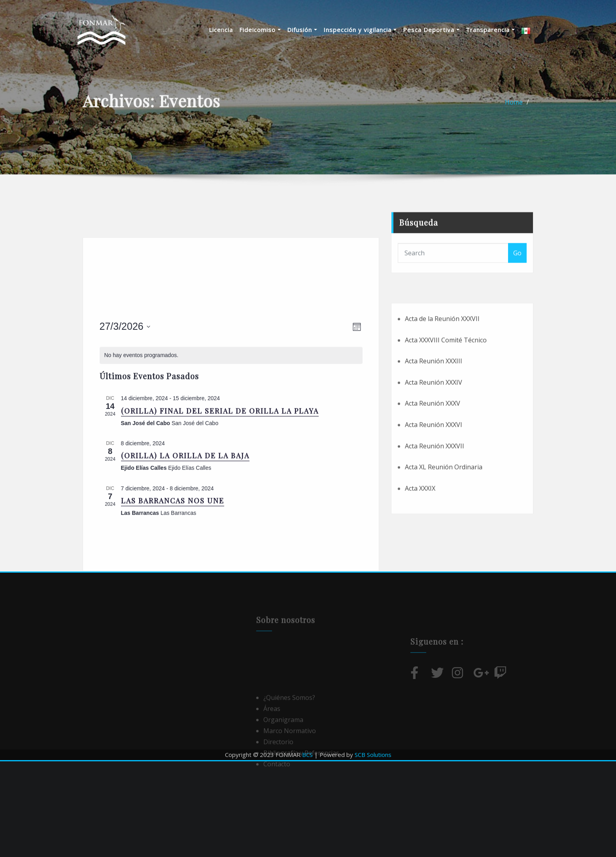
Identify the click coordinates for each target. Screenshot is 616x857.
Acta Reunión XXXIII (434, 404)
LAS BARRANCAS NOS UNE (173, 568)
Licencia (221, 30)
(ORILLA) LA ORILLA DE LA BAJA (185, 523)
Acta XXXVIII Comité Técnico (446, 382)
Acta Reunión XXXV (433, 446)
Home (514, 107)
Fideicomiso (260, 30)
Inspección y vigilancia (360, 30)
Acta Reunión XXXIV (434, 425)
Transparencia (490, 30)
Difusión (302, 30)
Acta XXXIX (420, 531)
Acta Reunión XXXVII (435, 488)
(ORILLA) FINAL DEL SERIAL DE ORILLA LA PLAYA (220, 478)
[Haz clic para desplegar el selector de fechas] (125, 394)
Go (517, 265)
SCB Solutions (373, 755)
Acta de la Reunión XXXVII (442, 361)
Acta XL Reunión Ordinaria (444, 510)
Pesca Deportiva (431, 30)
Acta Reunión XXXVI (434, 467)
